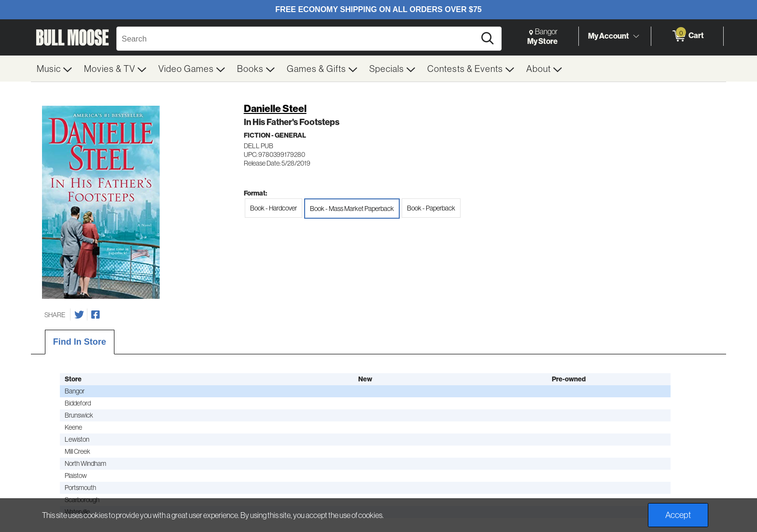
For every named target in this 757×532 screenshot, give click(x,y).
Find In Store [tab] (80, 342)
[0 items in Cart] (687, 36)
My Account (609, 36)
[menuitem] (55, 69)
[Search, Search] (297, 39)
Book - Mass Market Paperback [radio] (352, 209)
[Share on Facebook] (96, 315)
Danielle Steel (275, 108)
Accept (678, 515)
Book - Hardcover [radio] (273, 208)
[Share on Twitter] (79, 315)
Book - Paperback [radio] (431, 208)
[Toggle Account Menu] (636, 36)
